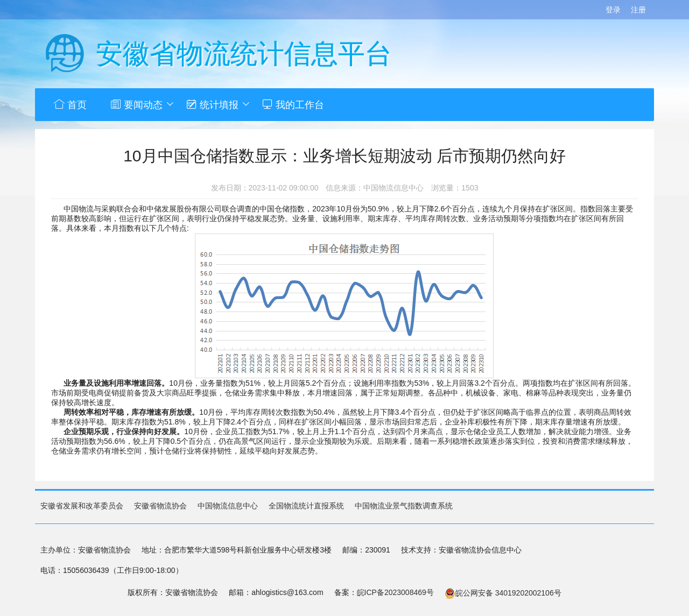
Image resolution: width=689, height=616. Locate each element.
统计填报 (230, 104)
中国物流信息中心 (228, 505)
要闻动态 (149, 104)
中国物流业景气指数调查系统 (404, 505)
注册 (638, 10)
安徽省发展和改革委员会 (82, 505)
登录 (613, 10)
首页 (72, 104)
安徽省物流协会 (160, 505)
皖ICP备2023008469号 (395, 592)
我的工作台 (311, 104)
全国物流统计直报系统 (306, 505)
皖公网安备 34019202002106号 (503, 592)
